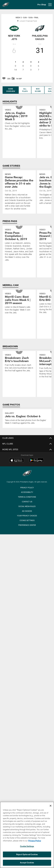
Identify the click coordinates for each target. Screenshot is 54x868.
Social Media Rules (27, 506)
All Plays (25, 90)
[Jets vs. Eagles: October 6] (27, 419)
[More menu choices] (50, 5)
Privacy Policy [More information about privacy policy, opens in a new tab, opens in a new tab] (35, 841)
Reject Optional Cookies (27, 854)
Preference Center (27, 525)
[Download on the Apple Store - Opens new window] (17, 461)
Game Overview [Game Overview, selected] (11, 90)
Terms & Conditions (27, 497)
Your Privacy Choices (27, 516)
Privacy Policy (27, 488)
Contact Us (27, 502)
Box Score (38, 90)
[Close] (51, 806)
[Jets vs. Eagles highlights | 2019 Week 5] (19, 120)
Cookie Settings (27, 520)
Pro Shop (42, 5)
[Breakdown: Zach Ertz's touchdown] (19, 363)
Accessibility (27, 492)
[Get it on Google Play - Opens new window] (36, 462)
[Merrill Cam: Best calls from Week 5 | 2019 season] (19, 304)
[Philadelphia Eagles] (27, 474)
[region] (27, 835)
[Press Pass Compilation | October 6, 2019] (19, 245)
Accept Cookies (27, 863)
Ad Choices (27, 511)
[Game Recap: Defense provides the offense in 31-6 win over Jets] (19, 192)
